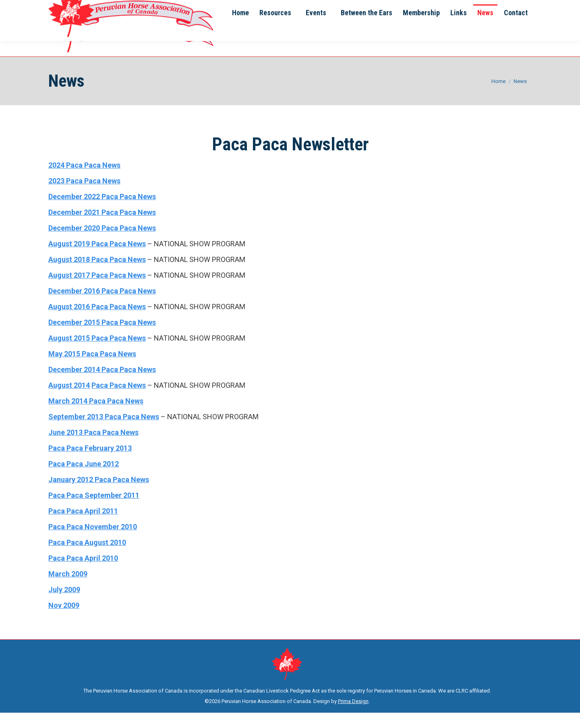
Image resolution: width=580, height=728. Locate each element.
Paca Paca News (119, 400)
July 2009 (64, 605)
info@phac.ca (93, 8)
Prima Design (353, 717)
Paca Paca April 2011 (83, 526)
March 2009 (68, 589)
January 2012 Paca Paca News (99, 495)
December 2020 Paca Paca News (102, 243)
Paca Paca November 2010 (93, 542)
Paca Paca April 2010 (83, 573)
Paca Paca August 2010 (87, 558)
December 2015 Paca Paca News (102, 338)
